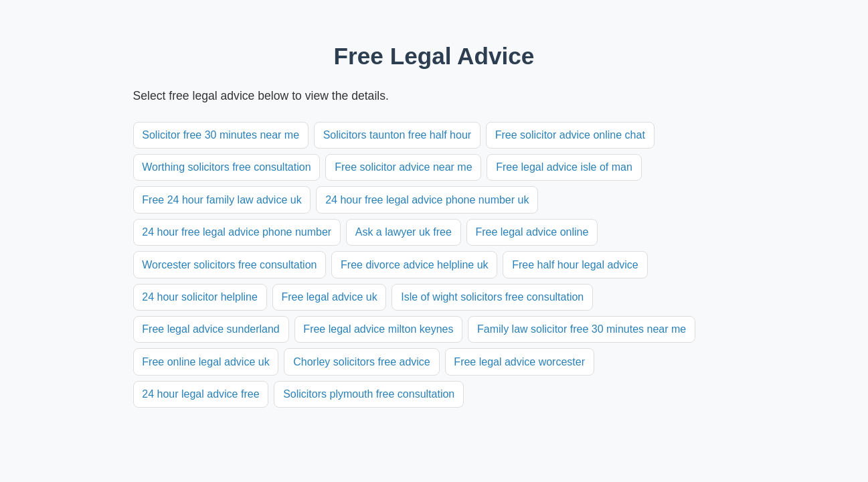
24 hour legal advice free (200, 394)
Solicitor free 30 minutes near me (221, 135)
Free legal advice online (532, 232)
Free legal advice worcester (519, 362)
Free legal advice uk (329, 297)
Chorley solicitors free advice (362, 362)
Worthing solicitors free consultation (226, 167)
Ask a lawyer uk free (404, 232)
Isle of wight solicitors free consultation (492, 297)
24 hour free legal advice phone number (237, 232)
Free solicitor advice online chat (570, 135)
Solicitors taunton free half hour (397, 135)
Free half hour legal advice (575, 265)
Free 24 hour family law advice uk (222, 200)
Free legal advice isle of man (564, 167)
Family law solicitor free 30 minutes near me (582, 329)
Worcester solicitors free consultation (229, 265)
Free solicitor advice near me (403, 167)
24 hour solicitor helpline (200, 297)
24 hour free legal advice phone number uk (427, 200)
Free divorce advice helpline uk (415, 265)
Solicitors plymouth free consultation (369, 394)
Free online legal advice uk (205, 362)
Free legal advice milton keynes (378, 329)
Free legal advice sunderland (210, 329)
